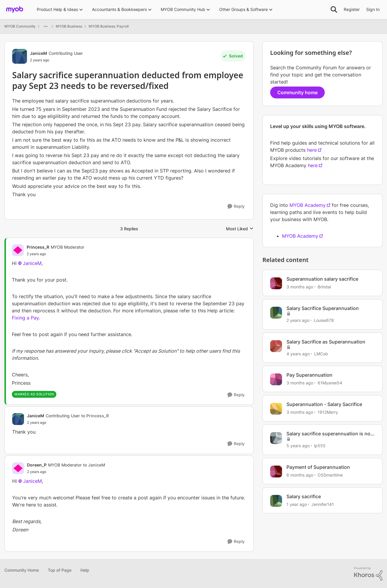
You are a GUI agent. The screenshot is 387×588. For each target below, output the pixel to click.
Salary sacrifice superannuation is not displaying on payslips (329, 434)
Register (352, 9)
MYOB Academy (308, 205)
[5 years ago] (298, 446)
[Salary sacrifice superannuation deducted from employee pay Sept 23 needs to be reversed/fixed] (55, 254)
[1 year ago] (297, 504)
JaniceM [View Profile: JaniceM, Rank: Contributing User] (39, 53)
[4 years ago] (298, 353)
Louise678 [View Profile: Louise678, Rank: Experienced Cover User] (324, 320)
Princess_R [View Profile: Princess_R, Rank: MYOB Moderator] (38, 247)
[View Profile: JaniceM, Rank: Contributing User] (20, 56)
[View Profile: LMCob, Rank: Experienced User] (276, 346)
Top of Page (60, 570)
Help (85, 570)
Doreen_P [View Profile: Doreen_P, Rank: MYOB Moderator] (37, 465)
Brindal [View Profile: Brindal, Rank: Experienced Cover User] (324, 287)
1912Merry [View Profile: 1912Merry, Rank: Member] (328, 412)
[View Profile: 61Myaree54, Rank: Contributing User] (276, 379)
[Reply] (236, 206)
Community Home (22, 570)
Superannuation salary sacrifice (322, 279)
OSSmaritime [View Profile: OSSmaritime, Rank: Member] (330, 475)
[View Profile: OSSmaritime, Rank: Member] (276, 472)
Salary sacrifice (304, 496)
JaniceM (32, 263)
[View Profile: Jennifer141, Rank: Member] (276, 501)
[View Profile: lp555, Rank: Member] (276, 438)
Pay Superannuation (309, 375)
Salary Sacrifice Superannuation (323, 308)
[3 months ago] (300, 287)
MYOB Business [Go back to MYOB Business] (69, 26)
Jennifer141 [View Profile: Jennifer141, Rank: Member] (323, 504)
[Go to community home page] (15, 9)
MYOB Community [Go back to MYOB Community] (20, 26)
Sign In (373, 9)
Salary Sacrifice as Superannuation (326, 342)
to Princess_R (95, 416)
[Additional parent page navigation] (46, 26)
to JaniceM (94, 465)
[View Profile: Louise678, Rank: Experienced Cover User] (276, 313)
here (312, 150)
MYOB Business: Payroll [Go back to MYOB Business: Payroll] (109, 26)
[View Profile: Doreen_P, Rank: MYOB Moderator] (18, 468)
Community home (297, 92)
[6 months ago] (300, 475)
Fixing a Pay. (26, 318)
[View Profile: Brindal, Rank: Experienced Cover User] (276, 283)
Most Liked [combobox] (240, 229)
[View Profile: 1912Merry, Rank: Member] (276, 409)
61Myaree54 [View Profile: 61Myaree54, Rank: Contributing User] (330, 383)
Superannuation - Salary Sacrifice (324, 404)
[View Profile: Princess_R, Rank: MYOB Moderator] (18, 250)
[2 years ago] (298, 320)
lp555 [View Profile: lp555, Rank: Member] (320, 446)
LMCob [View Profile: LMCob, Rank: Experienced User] (321, 353)
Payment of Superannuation (318, 467)
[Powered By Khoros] (368, 574)
